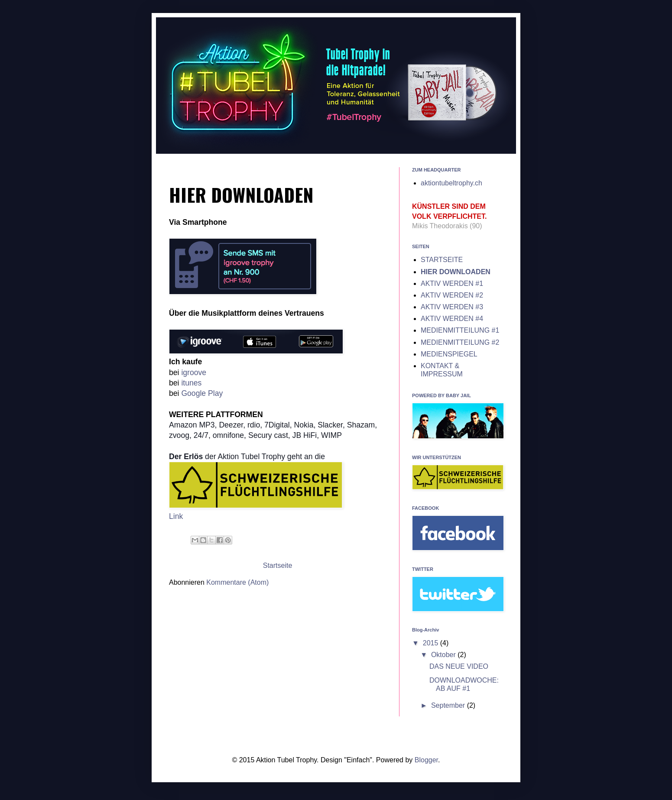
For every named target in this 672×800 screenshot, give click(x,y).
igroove (194, 372)
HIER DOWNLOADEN (456, 272)
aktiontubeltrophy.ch (451, 183)
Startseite (278, 565)
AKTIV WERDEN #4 (452, 319)
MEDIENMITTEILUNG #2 (460, 342)
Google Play (202, 393)
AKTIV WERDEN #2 (452, 295)
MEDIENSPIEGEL (449, 354)
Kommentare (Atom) (237, 582)
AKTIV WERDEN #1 (452, 283)
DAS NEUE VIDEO (459, 666)
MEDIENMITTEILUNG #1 (460, 330)
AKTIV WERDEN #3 (452, 307)
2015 (432, 643)
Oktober (444, 655)
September (449, 705)
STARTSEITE (442, 260)
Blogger (426, 760)
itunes (191, 383)
